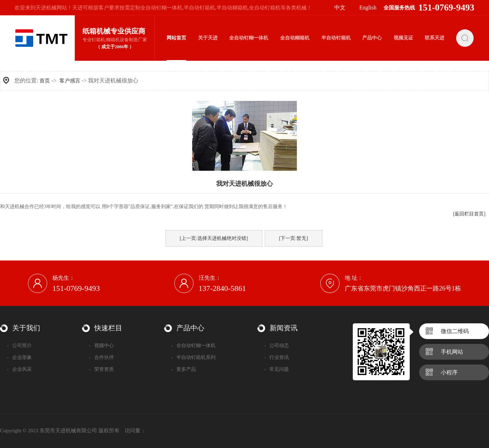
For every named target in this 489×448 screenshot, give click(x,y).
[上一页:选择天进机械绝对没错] (214, 238)
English (368, 8)
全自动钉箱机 (265, 8)
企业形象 (19, 357)
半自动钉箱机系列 (193, 357)
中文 (340, 8)
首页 (45, 81)
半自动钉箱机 (199, 8)
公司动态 (277, 346)
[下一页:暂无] (294, 238)
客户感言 (70, 81)
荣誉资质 (101, 369)
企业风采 (19, 369)
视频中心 (101, 346)
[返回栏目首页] (469, 214)
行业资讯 (277, 357)
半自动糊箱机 (232, 8)
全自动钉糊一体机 (161, 8)
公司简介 (19, 346)
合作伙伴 (101, 357)
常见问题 (277, 369)
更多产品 (184, 369)
